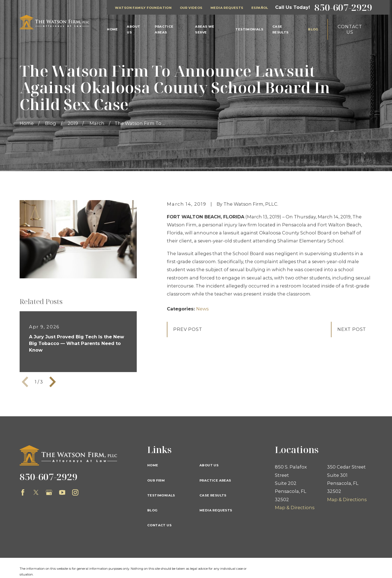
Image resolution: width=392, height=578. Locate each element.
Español (260, 8)
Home (153, 465)
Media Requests (227, 8)
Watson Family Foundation (143, 8)
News (202, 309)
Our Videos (191, 8)
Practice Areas (215, 480)
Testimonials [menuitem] (249, 29)
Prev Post (188, 329)
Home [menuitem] (112, 29)
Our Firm (156, 480)
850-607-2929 (343, 7)
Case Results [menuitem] (281, 29)
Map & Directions (295, 508)
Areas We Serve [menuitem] (205, 29)
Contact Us (350, 29)
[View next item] (53, 382)
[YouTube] (62, 492)
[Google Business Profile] (49, 492)
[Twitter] (36, 492)
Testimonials (161, 495)
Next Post (352, 329)
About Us (209, 465)
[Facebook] (23, 492)
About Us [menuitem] (133, 29)
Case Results (213, 495)
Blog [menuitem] (313, 29)
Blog (152, 510)
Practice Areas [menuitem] (164, 29)
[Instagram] (75, 492)
